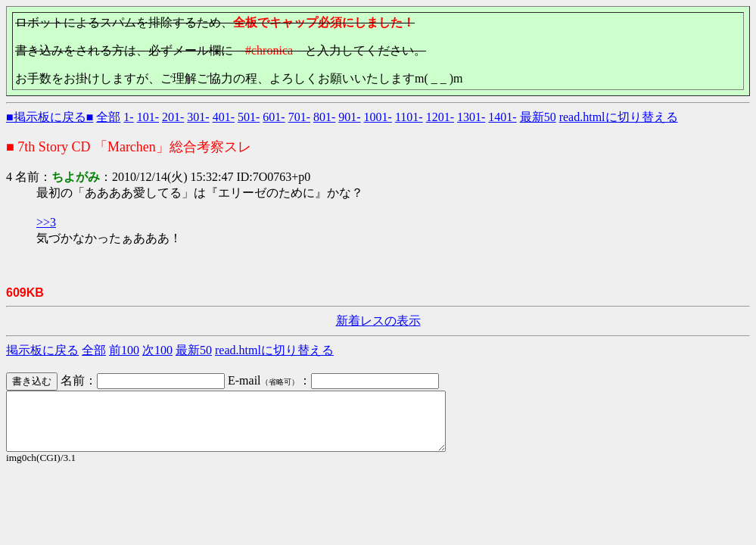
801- (324, 117)
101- (148, 117)
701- (299, 117)
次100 (157, 350)
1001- (378, 117)
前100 (124, 350)
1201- (440, 117)
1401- (502, 117)
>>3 (46, 222)
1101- (409, 117)
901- (349, 117)
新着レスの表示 (378, 321)
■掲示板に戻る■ (50, 117)
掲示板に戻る (42, 350)
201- (173, 117)
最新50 (538, 117)
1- (128, 117)
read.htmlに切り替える (619, 117)
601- (274, 117)
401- (224, 117)
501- (249, 117)
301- (198, 117)
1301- (471, 117)
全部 (108, 117)
